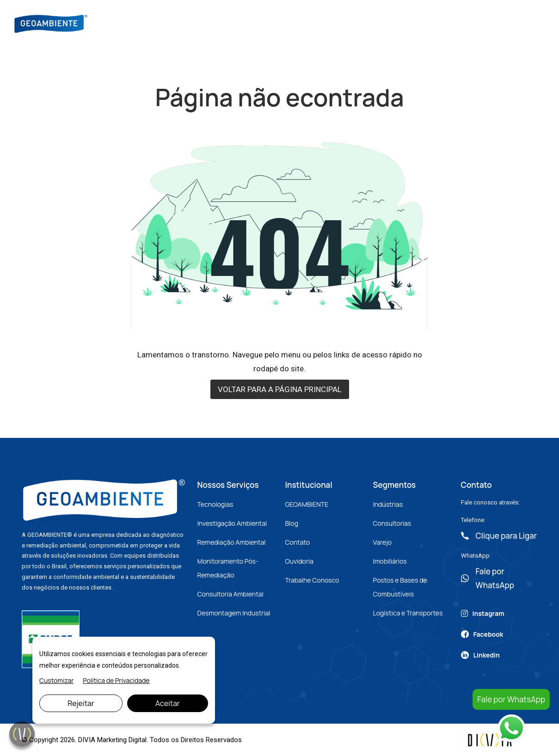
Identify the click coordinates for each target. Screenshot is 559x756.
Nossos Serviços (282, 23)
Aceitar (168, 703)
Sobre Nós (222, 23)
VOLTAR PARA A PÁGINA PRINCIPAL (280, 389)
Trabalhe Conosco (312, 580)
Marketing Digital (122, 740)
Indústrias (388, 504)
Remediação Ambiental (232, 542)
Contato (410, 23)
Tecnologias (215, 504)
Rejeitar (81, 703)
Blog (332, 23)
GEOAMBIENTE (307, 504)
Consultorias (392, 523)
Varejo (382, 542)
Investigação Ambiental (232, 523)
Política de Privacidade (116, 680)
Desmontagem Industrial (234, 613)
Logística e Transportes (408, 613)
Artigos (368, 23)
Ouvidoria (300, 561)
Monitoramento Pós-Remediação (228, 568)
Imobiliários (390, 561)
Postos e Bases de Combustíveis (400, 587)
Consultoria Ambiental (230, 594)
